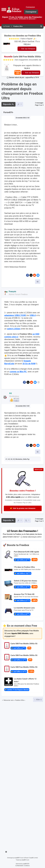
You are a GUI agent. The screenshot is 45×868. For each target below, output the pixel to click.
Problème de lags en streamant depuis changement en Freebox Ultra (22, 91)
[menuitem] (41, 26)
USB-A (33, 315)
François (12, 292)
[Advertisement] (22, 775)
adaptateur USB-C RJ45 (15, 315)
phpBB (17, 858)
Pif (10, 393)
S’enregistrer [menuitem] (31, 12)
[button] (4, 9)
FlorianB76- (8, 112)
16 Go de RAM (29, 364)
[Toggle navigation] (6, 852)
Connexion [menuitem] (30, 7)
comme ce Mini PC (18, 372)
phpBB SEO (26, 864)
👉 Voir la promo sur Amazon (23, 508)
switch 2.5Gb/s (14, 329)
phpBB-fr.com (25, 860)
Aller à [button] (39, 700)
